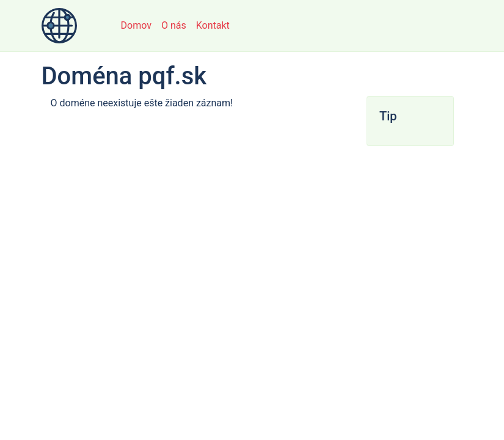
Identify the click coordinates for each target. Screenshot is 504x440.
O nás (174, 25)
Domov (136, 25)
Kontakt (213, 25)
